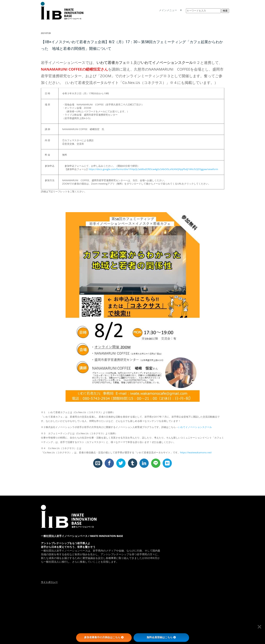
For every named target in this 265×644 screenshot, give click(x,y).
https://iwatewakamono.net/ (196, 452)
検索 (225, 11)
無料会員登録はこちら (161, 637)
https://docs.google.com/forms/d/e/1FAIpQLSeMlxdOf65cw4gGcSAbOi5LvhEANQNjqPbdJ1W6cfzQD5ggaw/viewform (153, 169)
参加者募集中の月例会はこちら (104, 637)
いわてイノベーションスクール (195, 427)
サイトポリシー (49, 582)
